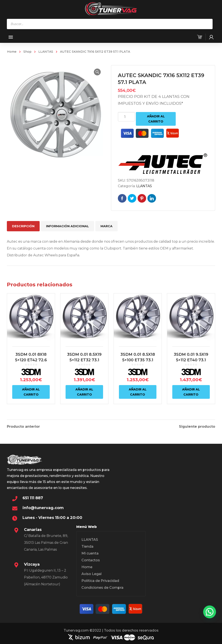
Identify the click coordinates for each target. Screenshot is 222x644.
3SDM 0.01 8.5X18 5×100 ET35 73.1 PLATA (138, 360)
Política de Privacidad (100, 580)
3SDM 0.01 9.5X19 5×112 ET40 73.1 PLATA (191, 360)
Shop (27, 52)
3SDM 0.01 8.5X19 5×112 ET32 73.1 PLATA (84, 360)
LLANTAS (46, 52)
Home (12, 52)
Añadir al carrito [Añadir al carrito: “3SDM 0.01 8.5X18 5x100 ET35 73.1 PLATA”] (138, 392)
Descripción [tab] (23, 226)
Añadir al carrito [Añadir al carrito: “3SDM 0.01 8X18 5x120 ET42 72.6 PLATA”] (31, 392)
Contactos (91, 560)
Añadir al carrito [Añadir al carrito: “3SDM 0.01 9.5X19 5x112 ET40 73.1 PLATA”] (191, 392)
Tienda (87, 546)
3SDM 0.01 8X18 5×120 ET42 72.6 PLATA (31, 360)
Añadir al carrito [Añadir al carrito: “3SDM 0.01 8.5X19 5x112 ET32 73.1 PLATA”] (84, 392)
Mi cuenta (90, 553)
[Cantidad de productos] (126, 117)
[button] (97, 72)
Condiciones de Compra (102, 587)
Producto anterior (23, 426)
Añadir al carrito (156, 119)
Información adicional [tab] (67, 226)
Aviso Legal (91, 573)
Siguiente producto (197, 426)
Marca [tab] (106, 226)
